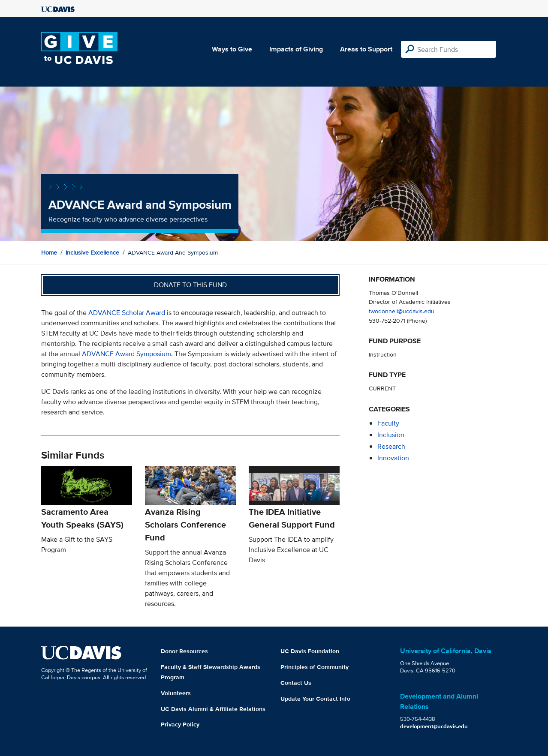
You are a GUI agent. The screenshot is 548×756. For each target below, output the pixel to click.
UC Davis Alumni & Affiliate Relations (213, 709)
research (391, 446)
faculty (388, 423)
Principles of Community (315, 667)
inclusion (391, 435)
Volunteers (176, 693)
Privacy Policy (180, 724)
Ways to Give (232, 49)
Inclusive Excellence (92, 252)
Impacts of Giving (296, 49)
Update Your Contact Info (315, 699)
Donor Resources (184, 651)
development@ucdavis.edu (434, 726)
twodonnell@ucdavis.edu (402, 311)
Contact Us (296, 683)
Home (49, 252)
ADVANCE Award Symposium (126, 354)
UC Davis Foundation (310, 651)
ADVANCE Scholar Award (127, 313)
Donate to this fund (190, 285)
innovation (393, 458)
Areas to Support (366, 49)
